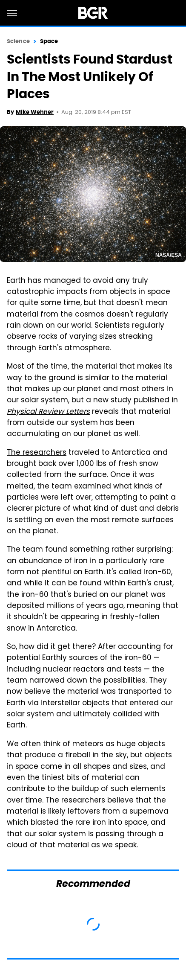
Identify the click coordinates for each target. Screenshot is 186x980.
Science (18, 41)
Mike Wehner (35, 112)
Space (49, 41)
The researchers (37, 453)
